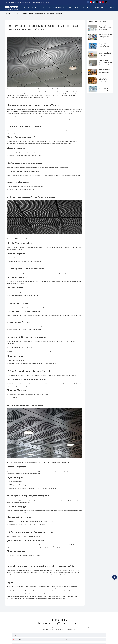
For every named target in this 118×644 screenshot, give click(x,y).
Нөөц (13, 14)
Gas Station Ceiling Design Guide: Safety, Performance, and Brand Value (105, 54)
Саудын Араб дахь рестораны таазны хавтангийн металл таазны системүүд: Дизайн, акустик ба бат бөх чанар (104, 80)
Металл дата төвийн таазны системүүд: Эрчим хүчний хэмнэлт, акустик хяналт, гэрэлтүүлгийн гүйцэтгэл (105, 62)
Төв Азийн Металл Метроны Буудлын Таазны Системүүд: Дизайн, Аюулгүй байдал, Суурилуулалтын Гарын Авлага (105, 88)
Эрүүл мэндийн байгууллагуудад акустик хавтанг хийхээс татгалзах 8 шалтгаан (105, 28)
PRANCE (8, 14)
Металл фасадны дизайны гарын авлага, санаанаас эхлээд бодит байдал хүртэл (105, 45)
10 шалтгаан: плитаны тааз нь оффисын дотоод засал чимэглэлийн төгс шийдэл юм (42, 14)
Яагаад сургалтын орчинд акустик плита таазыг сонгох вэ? (105, 36)
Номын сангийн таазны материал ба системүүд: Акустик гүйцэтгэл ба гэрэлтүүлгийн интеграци (105, 71)
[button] (114, 8)
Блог (18, 14)
